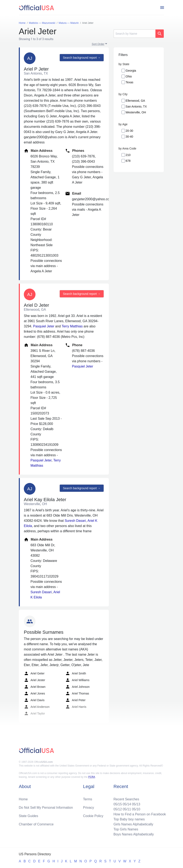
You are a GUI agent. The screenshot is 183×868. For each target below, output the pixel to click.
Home (23, 799)
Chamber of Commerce (36, 824)
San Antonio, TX (136, 106)
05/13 (136, 804)
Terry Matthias (72, 326)
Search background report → (82, 58)
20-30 (130, 131)
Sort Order (98, 44)
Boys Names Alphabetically (134, 834)
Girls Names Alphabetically (133, 824)
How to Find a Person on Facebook (140, 814)
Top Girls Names (126, 829)
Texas (130, 82)
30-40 (130, 137)
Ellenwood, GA (135, 101)
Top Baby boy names (129, 819)
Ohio (129, 76)
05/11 (127, 809)
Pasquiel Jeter (44, 326)
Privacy (89, 808)
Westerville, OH (136, 112)
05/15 (118, 804)
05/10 (136, 809)
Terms (88, 799)
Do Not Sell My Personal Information (46, 808)
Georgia (131, 71)
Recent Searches (126, 799)
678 (128, 161)
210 (128, 155)
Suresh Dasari (75, 521)
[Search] (135, 34)
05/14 (127, 804)
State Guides (29, 816)
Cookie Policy (93, 816)
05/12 (118, 809)
